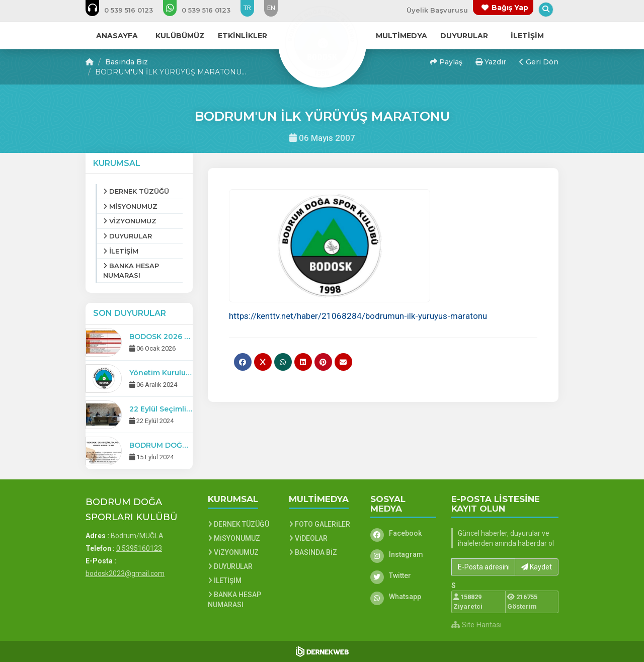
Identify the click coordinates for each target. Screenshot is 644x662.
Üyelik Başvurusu (437, 10)
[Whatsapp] (404, 597)
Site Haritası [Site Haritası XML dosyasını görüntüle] (476, 625)
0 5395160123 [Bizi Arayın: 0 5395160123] (139, 548)
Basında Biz (127, 62)
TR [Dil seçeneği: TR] (247, 8)
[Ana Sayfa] (322, 42)
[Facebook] (404, 533)
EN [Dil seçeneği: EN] (271, 8)
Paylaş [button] (446, 62)
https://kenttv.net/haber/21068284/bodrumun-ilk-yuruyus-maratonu (358, 316)
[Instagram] (404, 554)
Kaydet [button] (537, 567)
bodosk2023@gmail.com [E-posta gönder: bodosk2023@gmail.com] (125, 573)
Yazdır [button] (491, 62)
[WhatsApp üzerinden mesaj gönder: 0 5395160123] (204, 10)
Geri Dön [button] (539, 62)
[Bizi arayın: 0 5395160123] (126, 10)
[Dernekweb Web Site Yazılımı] (322, 651)
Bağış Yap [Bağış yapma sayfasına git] (510, 8)
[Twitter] (404, 575)
